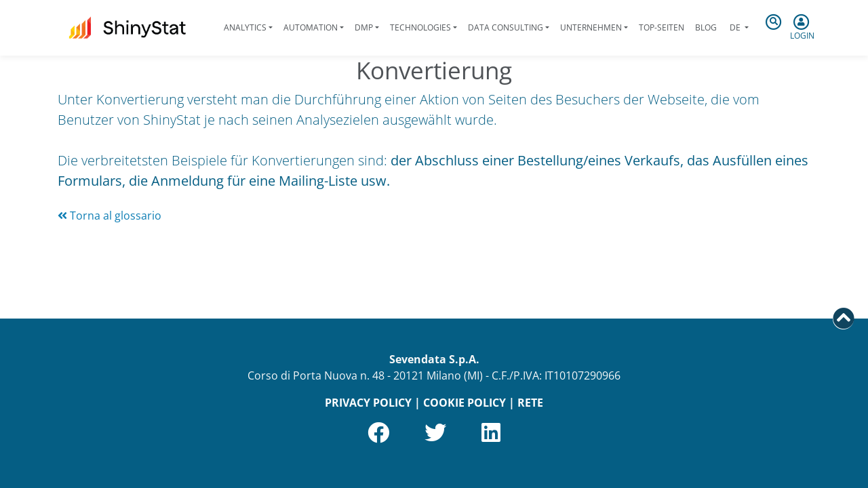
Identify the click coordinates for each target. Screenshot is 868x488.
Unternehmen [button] (591, 27)
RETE (530, 403)
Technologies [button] (420, 27)
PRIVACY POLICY (368, 403)
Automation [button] (311, 27)
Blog (706, 27)
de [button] (735, 27)
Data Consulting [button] (506, 27)
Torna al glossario (110, 216)
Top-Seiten (662, 27)
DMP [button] (364, 27)
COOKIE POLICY (465, 403)
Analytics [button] (245, 27)
